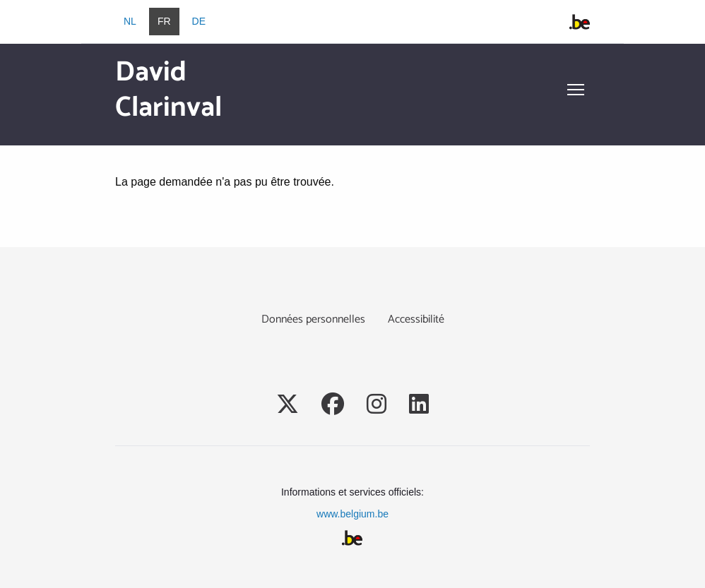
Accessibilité (416, 319)
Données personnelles (313, 319)
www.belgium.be (352, 514)
